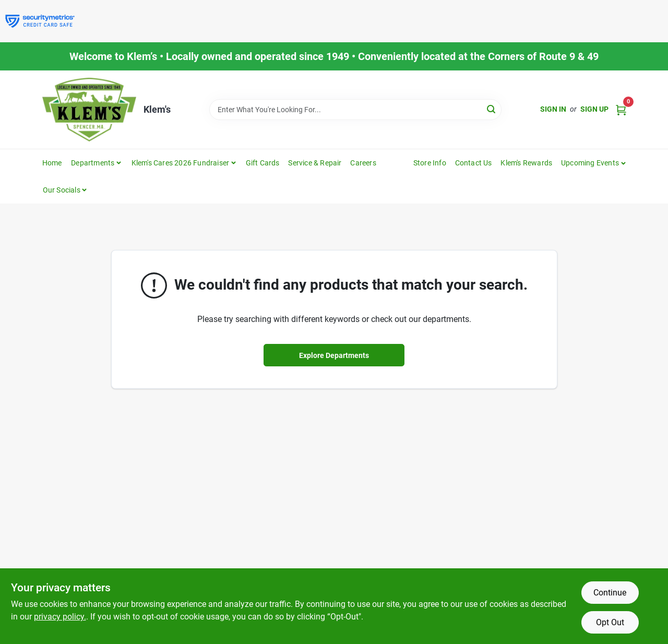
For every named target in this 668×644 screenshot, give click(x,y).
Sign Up (594, 109)
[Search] (492, 109)
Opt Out (610, 622)
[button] (594, 163)
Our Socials (62, 190)
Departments (93, 163)
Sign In (553, 109)
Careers (363, 163)
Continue (610, 593)
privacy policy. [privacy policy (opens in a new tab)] (60, 617)
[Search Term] (355, 110)
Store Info (430, 163)
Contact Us (474, 163)
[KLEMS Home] (89, 110)
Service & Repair (315, 163)
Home (52, 163)
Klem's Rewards (526, 163)
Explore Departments (334, 355)
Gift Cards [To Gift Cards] (263, 163)
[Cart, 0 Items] (621, 109)
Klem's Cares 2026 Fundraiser (181, 163)
